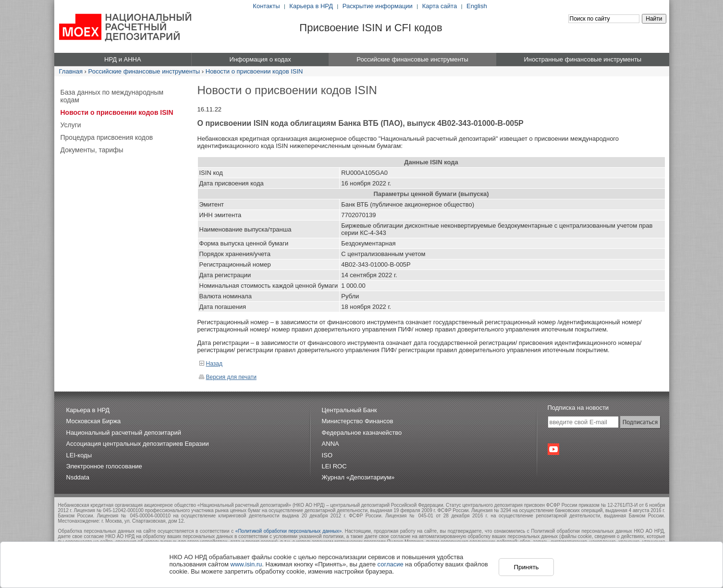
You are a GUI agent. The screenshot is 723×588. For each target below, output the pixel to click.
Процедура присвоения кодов (107, 137)
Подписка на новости (578, 408)
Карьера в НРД (311, 6)
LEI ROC (334, 466)
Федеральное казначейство (362, 433)
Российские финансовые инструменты (144, 71)
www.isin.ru (246, 564)
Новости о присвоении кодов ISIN (254, 71)
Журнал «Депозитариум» (358, 477)
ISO (327, 455)
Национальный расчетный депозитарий (124, 433)
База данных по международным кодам (112, 96)
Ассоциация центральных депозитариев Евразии (138, 444)
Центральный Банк (349, 410)
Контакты (266, 6)
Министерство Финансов (358, 421)
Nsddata (78, 477)
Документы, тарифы (92, 150)
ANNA (331, 444)
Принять (526, 567)
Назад (211, 364)
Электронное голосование (104, 466)
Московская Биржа (94, 421)
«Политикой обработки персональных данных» (289, 531)
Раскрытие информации (378, 6)
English (477, 6)
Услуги (71, 125)
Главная (71, 71)
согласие (391, 564)
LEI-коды (79, 455)
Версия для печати (228, 377)
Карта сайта (440, 6)
